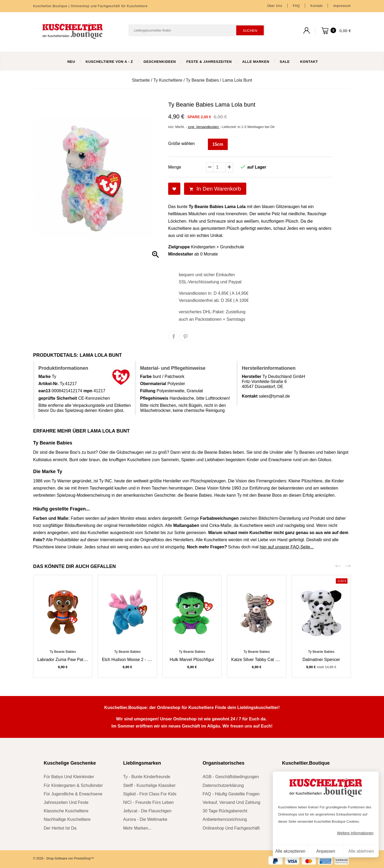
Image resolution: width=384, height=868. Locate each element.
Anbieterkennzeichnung (225, 819)
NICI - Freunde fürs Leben (148, 802)
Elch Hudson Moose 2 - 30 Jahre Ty (136, 660)
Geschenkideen (160, 62)
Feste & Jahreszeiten (209, 62)
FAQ (296, 6)
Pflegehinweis (154, 398)
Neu (71, 62)
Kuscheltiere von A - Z (109, 62)
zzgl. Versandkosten (204, 127)
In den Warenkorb (215, 189)
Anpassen (326, 851)
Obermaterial (153, 384)
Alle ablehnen (361, 851)
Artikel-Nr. (48, 384)
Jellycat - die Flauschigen (147, 811)
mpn (88, 391)
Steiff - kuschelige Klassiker (149, 785)
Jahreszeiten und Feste (66, 802)
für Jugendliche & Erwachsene (73, 794)
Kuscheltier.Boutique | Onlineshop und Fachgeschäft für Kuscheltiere (90, 6)
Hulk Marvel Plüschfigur (192, 660)
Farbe (146, 376)
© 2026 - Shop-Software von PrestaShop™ (64, 858)
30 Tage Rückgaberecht (225, 811)
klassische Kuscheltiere (66, 811)
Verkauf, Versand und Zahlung (231, 802)
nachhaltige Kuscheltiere (67, 819)
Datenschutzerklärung (223, 785)
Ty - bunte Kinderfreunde (147, 777)
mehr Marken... (137, 828)
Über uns (275, 6)
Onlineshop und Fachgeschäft (231, 828)
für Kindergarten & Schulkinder (73, 785)
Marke (44, 376)
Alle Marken (256, 62)
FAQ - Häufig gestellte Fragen (231, 794)
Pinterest (185, 336)
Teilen (173, 336)
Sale (285, 62)
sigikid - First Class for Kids (150, 794)
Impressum (342, 6)
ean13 (44, 391)
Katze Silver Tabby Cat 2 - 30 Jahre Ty (267, 660)
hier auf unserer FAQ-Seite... (287, 547)
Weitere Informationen (355, 833)
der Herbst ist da (60, 828)
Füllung (148, 391)
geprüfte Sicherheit (58, 398)
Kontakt (316, 6)
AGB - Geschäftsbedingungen (231, 777)
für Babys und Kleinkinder (69, 777)
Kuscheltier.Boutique (306, 763)
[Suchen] (197, 30)
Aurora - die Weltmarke (145, 819)
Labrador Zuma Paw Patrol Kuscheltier (74, 660)
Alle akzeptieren (290, 851)
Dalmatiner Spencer (321, 660)
